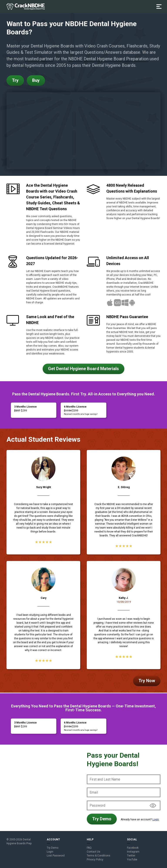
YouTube (132, 860)
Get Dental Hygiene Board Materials (83, 369)
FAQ (89, 848)
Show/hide (153, 805)
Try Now (147, 681)
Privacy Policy (95, 860)
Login (156, 819)
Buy (36, 80)
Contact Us (94, 852)
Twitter (131, 856)
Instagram (133, 852)
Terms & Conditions (99, 856)
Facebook (133, 848)
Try (15, 80)
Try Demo (102, 819)
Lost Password (56, 856)
